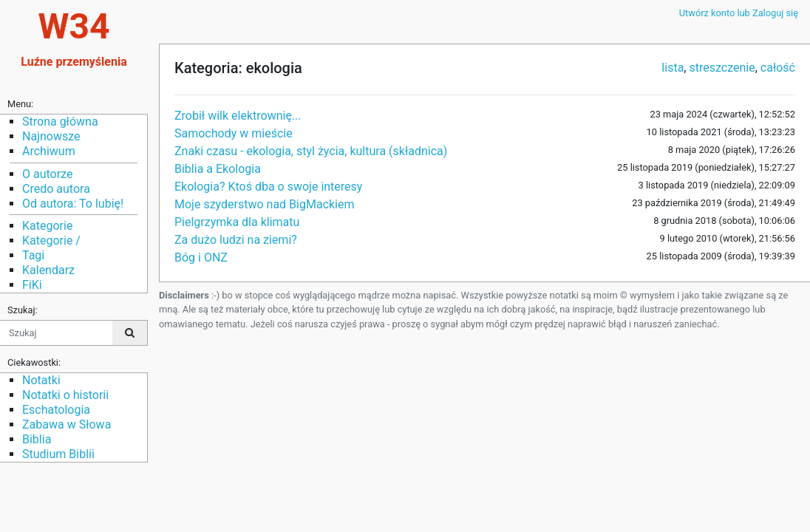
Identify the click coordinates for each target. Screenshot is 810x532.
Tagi (33, 255)
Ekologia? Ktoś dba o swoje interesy (268, 187)
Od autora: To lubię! (73, 204)
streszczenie (722, 68)
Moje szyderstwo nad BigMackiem (265, 204)
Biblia (37, 439)
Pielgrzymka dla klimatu (237, 222)
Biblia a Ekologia (218, 169)
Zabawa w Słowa (67, 424)
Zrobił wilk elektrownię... (238, 116)
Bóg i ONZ (201, 258)
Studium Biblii (58, 454)
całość (778, 68)
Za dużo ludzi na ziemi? (236, 240)
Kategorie (47, 226)
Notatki (41, 380)
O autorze (47, 174)
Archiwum (49, 151)
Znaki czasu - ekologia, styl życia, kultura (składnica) (311, 151)
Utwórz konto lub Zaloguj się (739, 13)
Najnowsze (51, 136)
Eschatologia (56, 410)
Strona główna (60, 122)
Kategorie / (51, 241)
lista (673, 68)
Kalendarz (48, 270)
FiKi (32, 285)
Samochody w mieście (234, 133)
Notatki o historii (65, 395)
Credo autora (56, 189)
